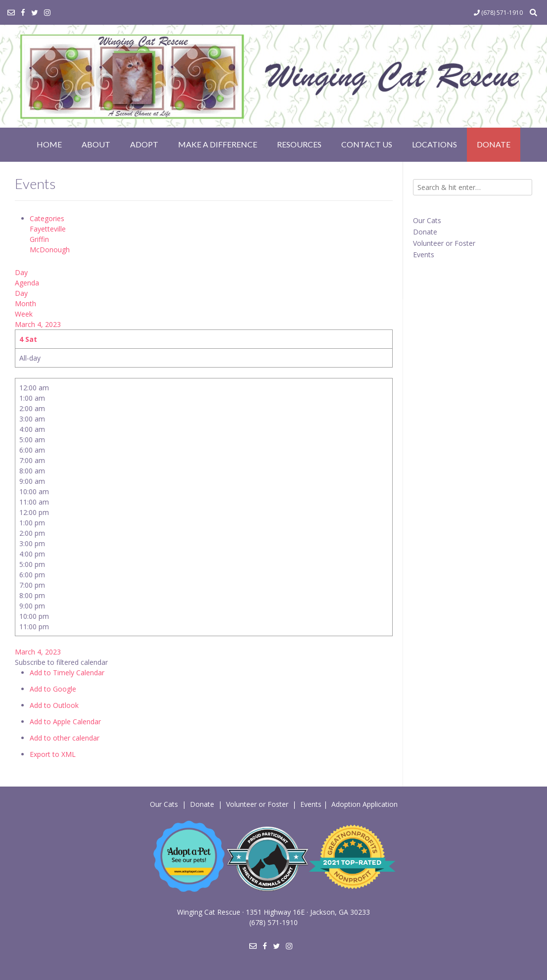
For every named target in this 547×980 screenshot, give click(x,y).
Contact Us (367, 144)
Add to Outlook (54, 705)
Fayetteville (48, 229)
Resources (299, 144)
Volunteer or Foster (444, 243)
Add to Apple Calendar (65, 722)
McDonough (50, 250)
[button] (61, 662)
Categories (47, 218)
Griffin (39, 239)
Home (49, 144)
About (96, 144)
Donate (494, 144)
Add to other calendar (65, 738)
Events (424, 255)
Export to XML (53, 754)
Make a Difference (218, 144)
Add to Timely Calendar (67, 673)
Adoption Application (365, 804)
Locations (434, 144)
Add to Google (53, 689)
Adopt (144, 144)
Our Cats (427, 220)
